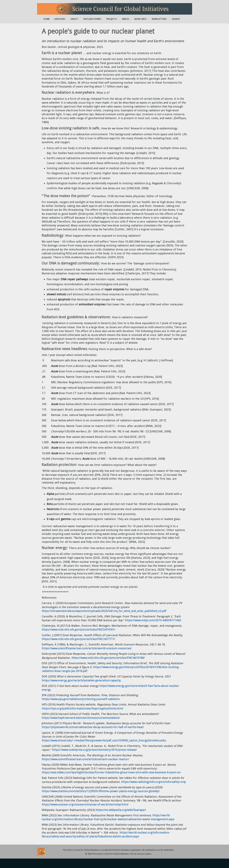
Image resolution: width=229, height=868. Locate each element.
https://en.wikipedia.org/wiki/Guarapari (121, 810)
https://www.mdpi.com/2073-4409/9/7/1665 (153, 620)
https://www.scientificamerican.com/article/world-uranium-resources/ (87, 648)
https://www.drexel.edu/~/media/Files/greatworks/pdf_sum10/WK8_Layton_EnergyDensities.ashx (104, 740)
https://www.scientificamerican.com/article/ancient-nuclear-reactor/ (85, 759)
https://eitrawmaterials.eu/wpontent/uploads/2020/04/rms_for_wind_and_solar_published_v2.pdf (104, 611)
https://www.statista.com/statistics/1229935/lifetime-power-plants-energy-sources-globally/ (101, 791)
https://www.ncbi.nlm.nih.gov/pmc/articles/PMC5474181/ (78, 630)
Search (176, 19)
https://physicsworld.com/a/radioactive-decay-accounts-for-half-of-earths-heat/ (93, 727)
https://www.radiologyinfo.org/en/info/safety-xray (153, 782)
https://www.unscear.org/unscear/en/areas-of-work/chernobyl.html (85, 804)
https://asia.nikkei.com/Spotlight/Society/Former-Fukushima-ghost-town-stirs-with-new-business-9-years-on (111, 772)
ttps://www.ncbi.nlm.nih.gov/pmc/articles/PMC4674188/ (108, 658)
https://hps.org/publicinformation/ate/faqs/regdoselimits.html (82, 708)
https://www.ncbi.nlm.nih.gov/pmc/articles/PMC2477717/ (78, 639)
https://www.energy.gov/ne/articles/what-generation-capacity (81, 680)
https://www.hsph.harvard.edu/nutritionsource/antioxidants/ (81, 718)
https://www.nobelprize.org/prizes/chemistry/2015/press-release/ (94, 750)
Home (47, 19)
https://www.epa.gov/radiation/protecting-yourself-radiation (81, 699)
